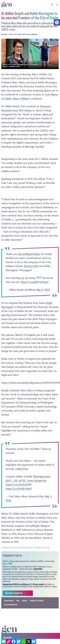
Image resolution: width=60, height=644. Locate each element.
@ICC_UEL (12, 481)
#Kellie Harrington (10, 605)
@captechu (40, 481)
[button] (57, 22)
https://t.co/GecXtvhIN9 (19, 485)
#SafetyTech (22, 469)
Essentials (8, 638)
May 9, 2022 (43, 290)
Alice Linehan (32, 34)
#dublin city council (37, 601)
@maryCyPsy (31, 266)
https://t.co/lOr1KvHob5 (19, 489)
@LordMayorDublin (29, 254)
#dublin (25, 601)
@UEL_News (26, 481)
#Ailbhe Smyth (9, 601)
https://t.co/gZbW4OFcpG (35, 282)
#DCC (18, 601)
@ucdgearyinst (42, 477)
